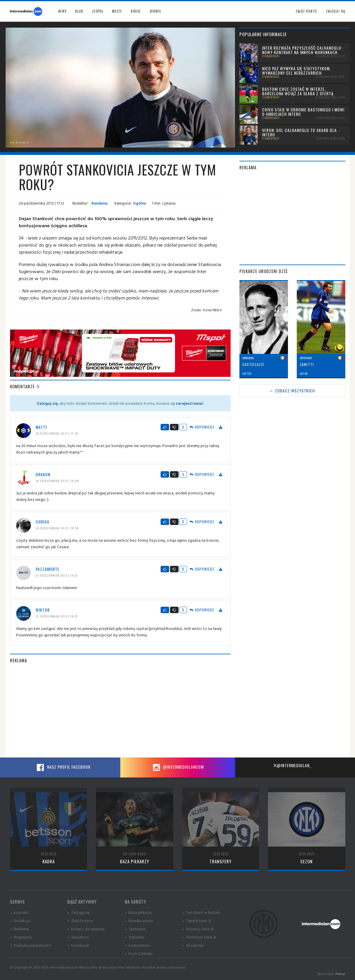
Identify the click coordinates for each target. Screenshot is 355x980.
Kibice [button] (136, 11)
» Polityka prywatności (31, 945)
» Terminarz (135, 929)
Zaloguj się (336, 11)
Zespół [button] (98, 11)
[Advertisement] (120, 710)
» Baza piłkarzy (138, 912)
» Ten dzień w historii (201, 912)
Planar (340, 974)
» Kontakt (19, 912)
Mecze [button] (117, 11)
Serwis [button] (155, 11)
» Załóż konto (80, 920)
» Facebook (78, 945)
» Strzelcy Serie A (198, 929)
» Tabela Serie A (196, 920)
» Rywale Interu (139, 920)
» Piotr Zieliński (139, 953)
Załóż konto (306, 11)
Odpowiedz (202, 427)
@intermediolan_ (292, 765)
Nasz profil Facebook (63, 767)
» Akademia (193, 945)
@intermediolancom (177, 767)
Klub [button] (79, 11)
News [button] (62, 11)
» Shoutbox (78, 937)
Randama (99, 203)
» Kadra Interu (137, 945)
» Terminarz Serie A (199, 937)
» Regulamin (21, 937)
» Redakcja (20, 920)
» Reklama (19, 929)
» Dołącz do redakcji (86, 929)
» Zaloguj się (79, 912)
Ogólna (139, 203)
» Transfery (135, 937)
